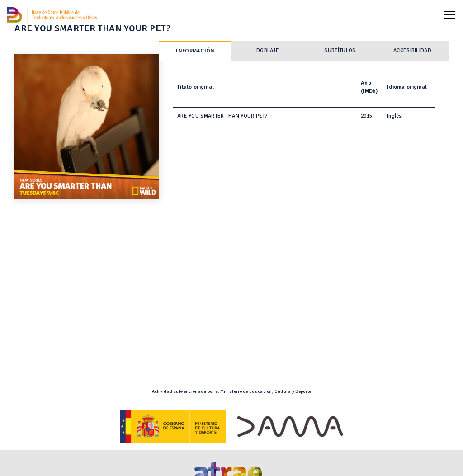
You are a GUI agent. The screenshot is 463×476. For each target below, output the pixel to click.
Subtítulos (340, 50)
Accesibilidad (412, 50)
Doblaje (268, 50)
